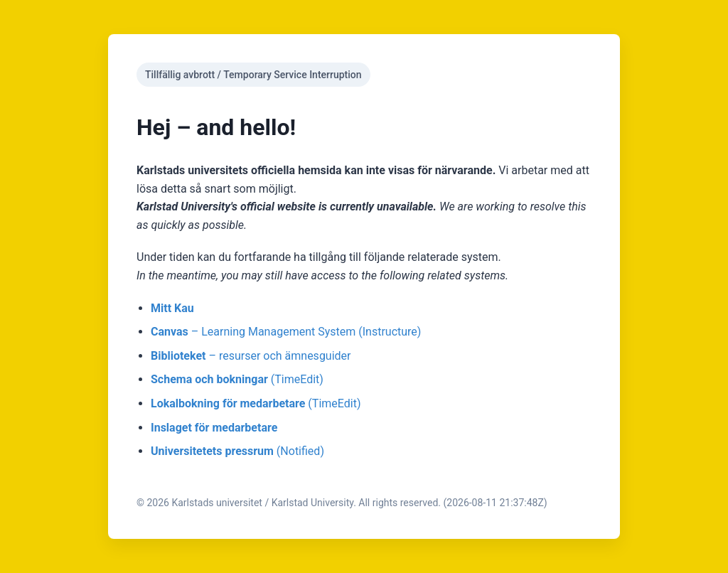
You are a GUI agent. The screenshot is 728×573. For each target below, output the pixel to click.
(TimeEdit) (237, 379)
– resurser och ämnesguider (251, 356)
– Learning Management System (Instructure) (286, 332)
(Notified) (237, 451)
